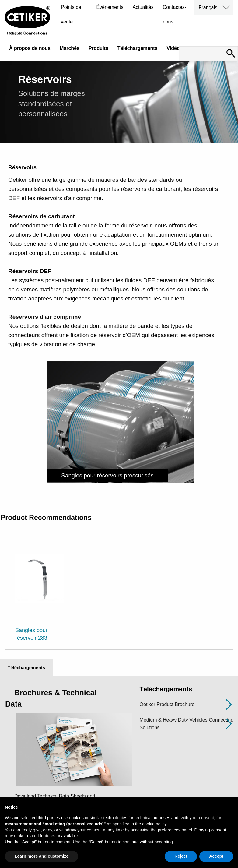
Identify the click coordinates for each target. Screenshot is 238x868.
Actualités (143, 7)
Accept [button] (216, 856)
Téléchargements (138, 48)
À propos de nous (30, 48)
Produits (98, 48)
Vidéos (174, 48)
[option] (40, 590)
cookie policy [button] (154, 824)
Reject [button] (181, 856)
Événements (110, 7)
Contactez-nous (175, 14)
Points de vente (71, 14)
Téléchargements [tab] (26, 668)
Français (208, 7)
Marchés (70, 48)
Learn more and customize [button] (42, 856)
